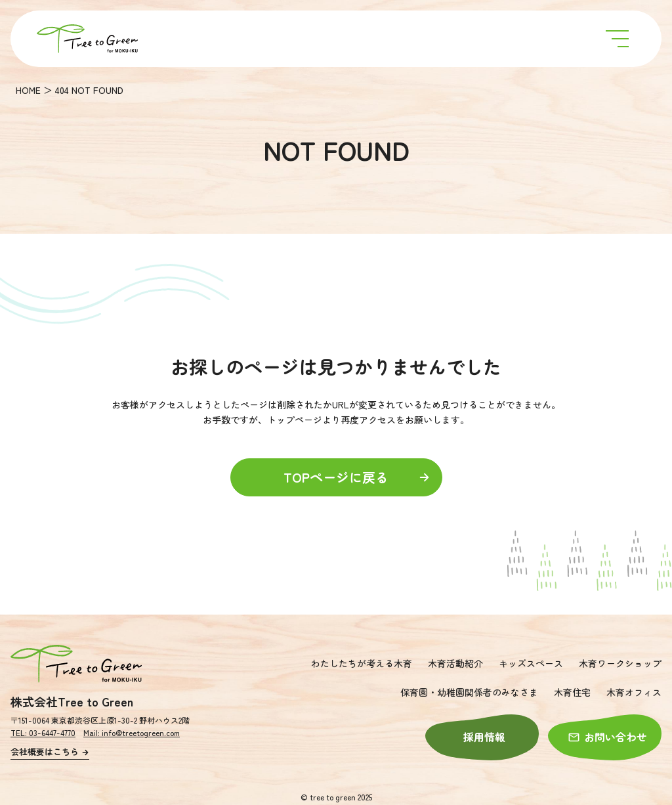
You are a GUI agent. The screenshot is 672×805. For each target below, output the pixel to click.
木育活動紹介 (455, 663)
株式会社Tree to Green (72, 701)
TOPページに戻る (357, 477)
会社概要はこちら (50, 751)
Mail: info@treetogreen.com (132, 732)
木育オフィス (634, 692)
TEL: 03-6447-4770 (43, 732)
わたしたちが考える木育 (362, 663)
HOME (28, 90)
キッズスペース (531, 663)
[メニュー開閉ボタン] (617, 39)
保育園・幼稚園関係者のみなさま (469, 692)
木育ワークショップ (620, 663)
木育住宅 (572, 692)
